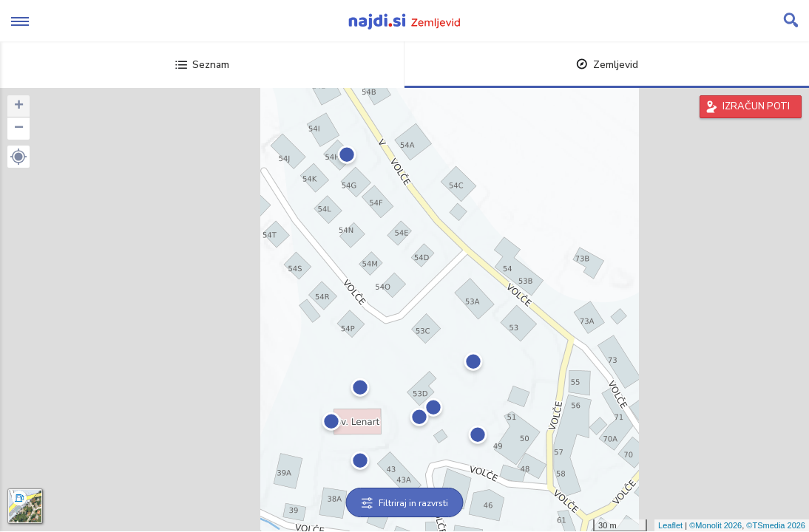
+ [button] (19, 106)
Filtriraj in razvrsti (405, 503)
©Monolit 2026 (715, 525)
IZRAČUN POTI (756, 106)
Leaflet (670, 525)
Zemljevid (607, 65)
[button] (18, 157)
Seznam (202, 65)
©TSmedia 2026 (776, 525)
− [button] (19, 129)
